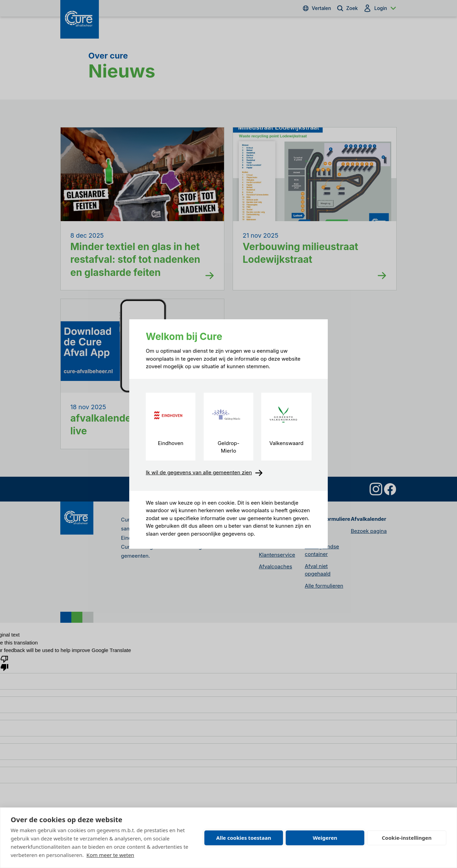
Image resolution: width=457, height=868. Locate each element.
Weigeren (325, 838)
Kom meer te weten (110, 855)
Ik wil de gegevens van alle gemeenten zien (204, 473)
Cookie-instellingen (407, 838)
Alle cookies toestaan (243, 838)
